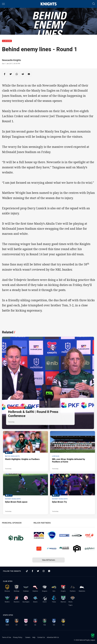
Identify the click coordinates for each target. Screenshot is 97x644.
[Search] (94, 4)
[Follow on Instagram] (44, 571)
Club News (7, 41)
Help (34, 637)
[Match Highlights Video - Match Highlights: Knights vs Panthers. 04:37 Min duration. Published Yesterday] (26, 451)
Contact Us (41, 637)
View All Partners (49, 560)
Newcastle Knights (11, 60)
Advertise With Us (53, 637)
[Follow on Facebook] (32, 571)
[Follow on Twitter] (38, 571)
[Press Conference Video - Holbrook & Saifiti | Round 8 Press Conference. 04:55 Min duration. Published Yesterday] (48, 383)
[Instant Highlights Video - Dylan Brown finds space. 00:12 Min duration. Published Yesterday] (26, 494)
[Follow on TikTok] (27, 571)
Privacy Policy (18, 637)
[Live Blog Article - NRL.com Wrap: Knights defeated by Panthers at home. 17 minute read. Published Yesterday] (72, 451)
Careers (28, 637)
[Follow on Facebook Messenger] (49, 571)
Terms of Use (7, 637)
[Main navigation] (3, 4)
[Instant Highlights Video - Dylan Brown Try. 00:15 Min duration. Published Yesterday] (72, 494)
